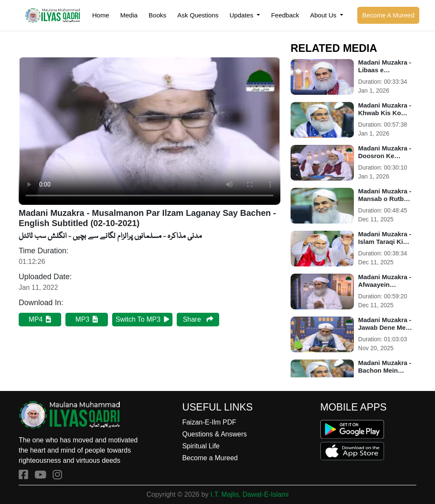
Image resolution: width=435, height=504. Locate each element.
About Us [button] (324, 15)
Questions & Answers (215, 434)
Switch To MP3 (142, 319)
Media (129, 15)
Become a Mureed (210, 458)
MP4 (40, 319)
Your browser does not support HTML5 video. (150, 131)
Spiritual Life (201, 446)
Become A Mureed (388, 15)
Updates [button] (242, 15)
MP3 (87, 319)
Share (198, 319)
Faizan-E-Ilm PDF (209, 422)
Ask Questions (198, 15)
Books (158, 15)
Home (101, 15)
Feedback (285, 15)
